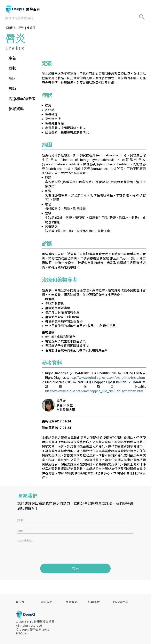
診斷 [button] (12, 89)
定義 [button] (12, 58)
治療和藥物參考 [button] (22, 99)
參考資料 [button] (16, 109)
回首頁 (20, 602)
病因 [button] (12, 78)
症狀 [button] (12, 68)
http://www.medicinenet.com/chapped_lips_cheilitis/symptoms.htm (94, 391)
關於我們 (46, 602)
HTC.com (22, 633)
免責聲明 (72, 602)
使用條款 (94, 602)
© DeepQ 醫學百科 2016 (33, 629)
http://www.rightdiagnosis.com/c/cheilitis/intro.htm (107, 378)
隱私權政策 (120, 602)
